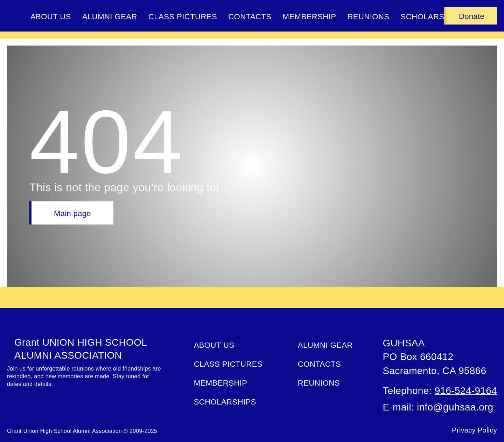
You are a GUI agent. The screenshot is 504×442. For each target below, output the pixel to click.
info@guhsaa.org (455, 407)
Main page (72, 213)
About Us (51, 17)
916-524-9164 (466, 391)
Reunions (368, 17)
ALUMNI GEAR (110, 17)
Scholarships (225, 402)
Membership (310, 17)
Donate (472, 16)
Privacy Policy (474, 430)
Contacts (250, 17)
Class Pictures (183, 17)
